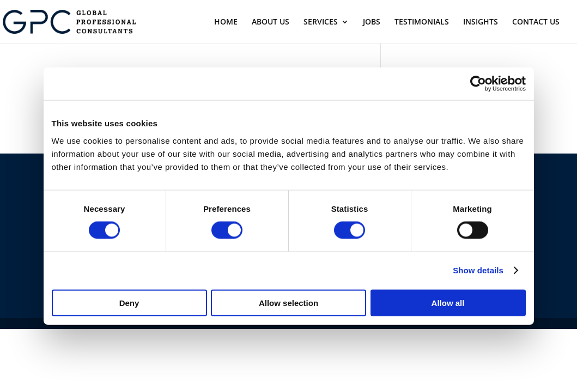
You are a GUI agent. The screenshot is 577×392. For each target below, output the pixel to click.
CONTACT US (536, 22)
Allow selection (288, 302)
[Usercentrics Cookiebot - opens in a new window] (478, 84)
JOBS (372, 22)
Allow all (448, 302)
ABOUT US (271, 22)
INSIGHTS (481, 22)
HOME (226, 22)
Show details (478, 270)
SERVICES (321, 22)
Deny (129, 302)
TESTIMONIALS (422, 22)
